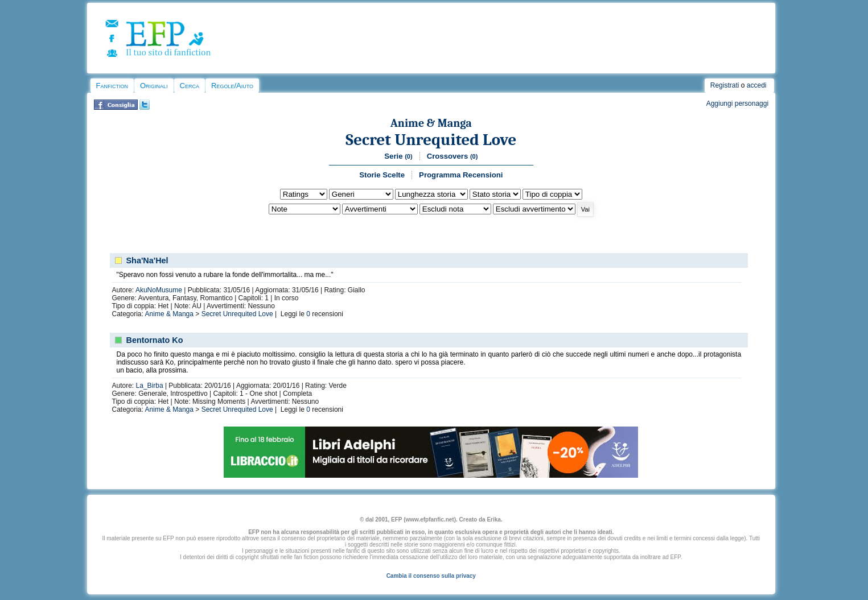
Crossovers (452, 156)
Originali (154, 86)
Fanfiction (112, 86)
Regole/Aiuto (232, 86)
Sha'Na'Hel (147, 260)
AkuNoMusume (159, 290)
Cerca (190, 86)
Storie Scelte (382, 175)
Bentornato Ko (155, 340)
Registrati (725, 85)
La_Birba (150, 386)
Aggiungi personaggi (737, 104)
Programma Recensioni (461, 175)
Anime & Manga (431, 123)
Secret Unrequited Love (431, 140)
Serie (398, 156)
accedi (757, 85)
